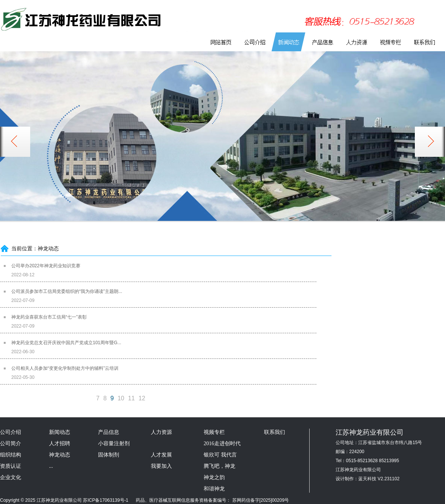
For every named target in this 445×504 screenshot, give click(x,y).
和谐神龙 (214, 489)
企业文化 (11, 477)
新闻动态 (60, 432)
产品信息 (109, 432)
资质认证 (11, 466)
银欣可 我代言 (220, 455)
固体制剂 (109, 455)
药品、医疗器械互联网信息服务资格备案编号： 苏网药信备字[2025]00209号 (209, 500)
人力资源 (161, 432)
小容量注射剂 (114, 443)
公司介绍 (11, 432)
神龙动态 (60, 455)
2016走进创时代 (222, 443)
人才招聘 (60, 443)
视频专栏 (214, 432)
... (51, 466)
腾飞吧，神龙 (219, 466)
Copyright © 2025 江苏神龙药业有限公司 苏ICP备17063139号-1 (64, 500)
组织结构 (11, 455)
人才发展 (161, 455)
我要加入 (161, 466)
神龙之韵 (214, 477)
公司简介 (11, 443)
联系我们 (275, 432)
